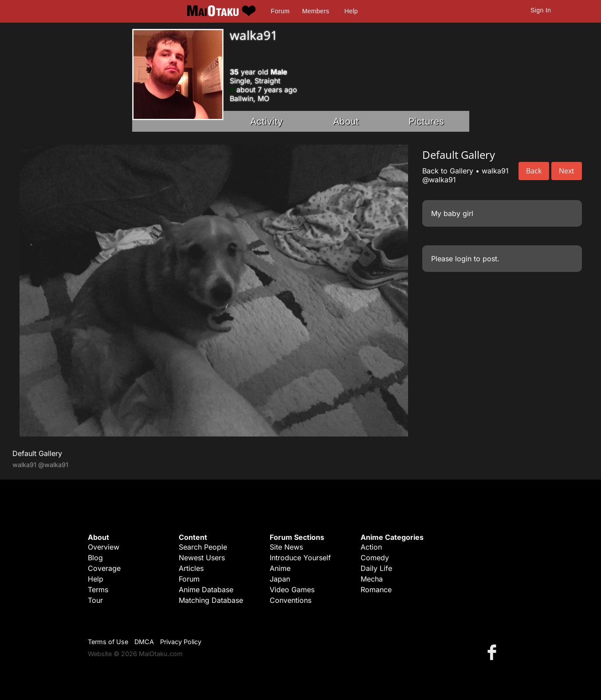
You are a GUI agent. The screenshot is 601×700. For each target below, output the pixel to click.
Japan (280, 579)
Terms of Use (108, 642)
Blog (95, 558)
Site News (286, 547)
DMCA (144, 642)
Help (351, 11)
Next (567, 171)
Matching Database (211, 600)
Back (534, 171)
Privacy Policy (181, 642)
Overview (104, 547)
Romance (376, 590)
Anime (280, 568)
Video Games (292, 590)
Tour (95, 600)
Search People (203, 547)
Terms (98, 590)
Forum (280, 11)
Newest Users (202, 558)
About (346, 121)
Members (316, 11)
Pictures (426, 121)
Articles (191, 568)
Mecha (372, 579)
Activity (267, 121)
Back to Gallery (448, 171)
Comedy (375, 558)
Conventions (291, 600)
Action (371, 547)
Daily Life (376, 568)
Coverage (104, 568)
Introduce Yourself (300, 558)
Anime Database (206, 590)
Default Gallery (37, 453)
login (463, 259)
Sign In (541, 10)
